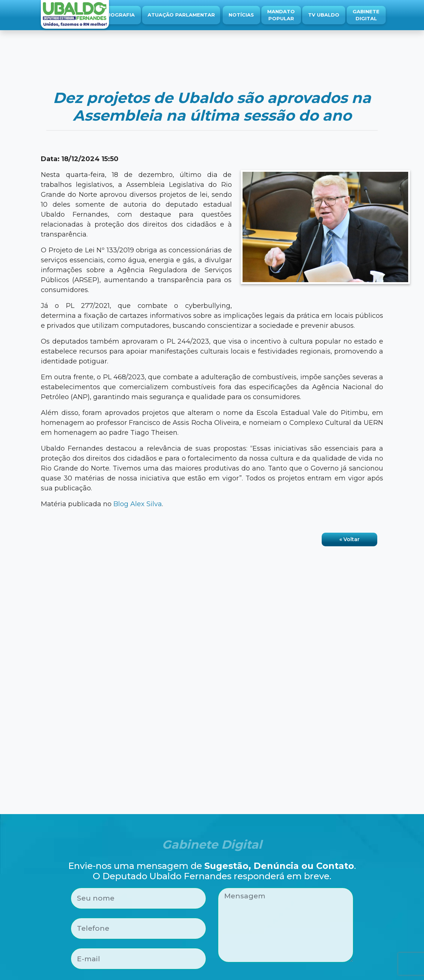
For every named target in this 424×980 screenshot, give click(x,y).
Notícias (241, 15)
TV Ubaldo (324, 15)
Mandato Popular (281, 15)
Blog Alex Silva (138, 504)
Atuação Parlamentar (181, 15)
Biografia (120, 15)
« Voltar (349, 539)
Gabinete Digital (366, 15)
